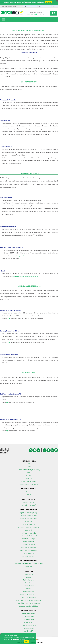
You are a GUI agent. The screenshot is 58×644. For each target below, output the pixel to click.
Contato (29, 577)
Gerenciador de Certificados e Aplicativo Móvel (29, 564)
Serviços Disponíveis (29, 524)
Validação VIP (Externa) (29, 505)
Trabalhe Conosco (29, 586)
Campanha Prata (29, 619)
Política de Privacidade (29, 597)
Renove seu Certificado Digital (29, 484)
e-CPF (29, 464)
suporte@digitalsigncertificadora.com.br (25, 276)
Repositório (29, 583)
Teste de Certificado (29, 545)
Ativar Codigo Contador (29, 625)
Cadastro (3, 6)
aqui (9, 319)
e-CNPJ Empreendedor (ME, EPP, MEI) (29, 470)
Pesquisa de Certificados (29, 547)
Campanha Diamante (29, 614)
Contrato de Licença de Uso (29, 594)
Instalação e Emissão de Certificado (29, 527)
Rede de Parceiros (29, 580)
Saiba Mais (49, 2)
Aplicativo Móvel (29, 553)
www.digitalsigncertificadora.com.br (22, 256)
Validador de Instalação (29, 533)
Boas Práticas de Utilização (29, 516)
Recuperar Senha (11, 6)
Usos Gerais (29, 530)
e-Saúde (29, 476)
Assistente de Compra (29, 539)
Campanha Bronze (29, 622)
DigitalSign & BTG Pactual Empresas (29, 603)
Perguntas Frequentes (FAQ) (29, 519)
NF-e (29, 473)
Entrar (55, 6)
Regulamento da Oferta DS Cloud (29, 606)
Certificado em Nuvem (29, 556)
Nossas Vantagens (29, 502)
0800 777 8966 (32, 14)
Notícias (29, 589)
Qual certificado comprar (29, 481)
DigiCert (29, 492)
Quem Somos (29, 574)
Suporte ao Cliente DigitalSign (29, 513)
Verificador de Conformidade (29, 536)
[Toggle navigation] (3, 20)
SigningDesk (29, 567)
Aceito (27, 641)
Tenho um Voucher (29, 542)
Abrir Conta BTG (29, 631)
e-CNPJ (29, 467)
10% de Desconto (29, 628)
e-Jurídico (29, 478)
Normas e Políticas (29, 592)
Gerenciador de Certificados (29, 550)
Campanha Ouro (29, 617)
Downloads (29, 521)
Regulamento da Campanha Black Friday (29, 600)
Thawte (29, 495)
